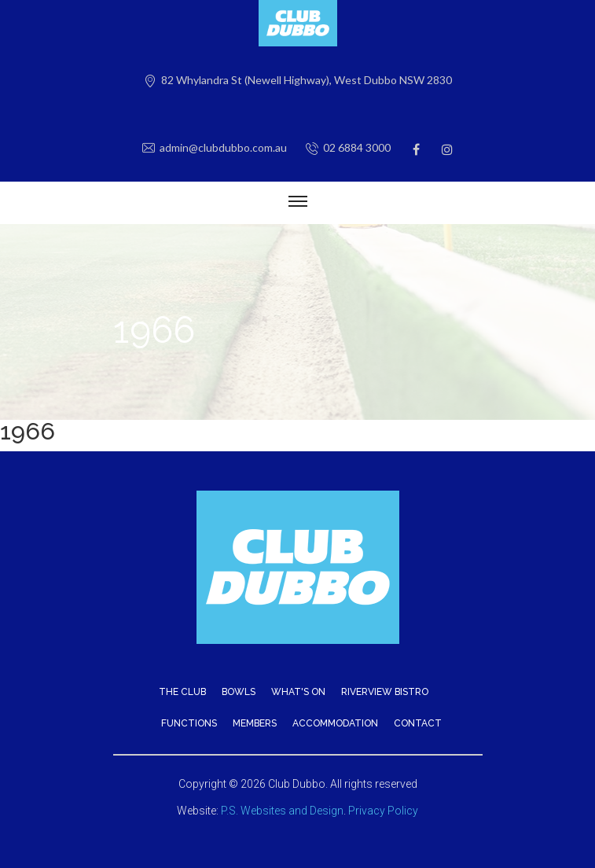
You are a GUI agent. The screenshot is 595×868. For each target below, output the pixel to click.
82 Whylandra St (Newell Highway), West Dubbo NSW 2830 (307, 80)
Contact (418, 723)
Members (255, 723)
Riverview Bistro (385, 692)
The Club (182, 692)
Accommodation (335, 723)
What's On (298, 692)
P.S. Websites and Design (282, 811)
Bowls (239, 692)
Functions (189, 723)
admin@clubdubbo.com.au (223, 148)
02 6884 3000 (357, 148)
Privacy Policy (383, 811)
